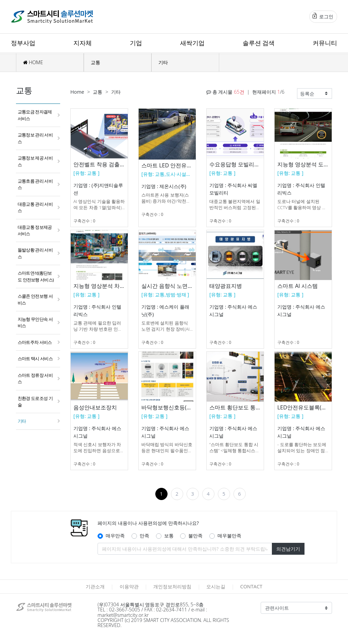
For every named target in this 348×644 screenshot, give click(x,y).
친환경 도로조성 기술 (35, 401)
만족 (144, 536)
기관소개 (95, 586)
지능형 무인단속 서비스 (35, 322)
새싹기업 (192, 43)
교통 (95, 62)
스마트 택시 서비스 (35, 358)
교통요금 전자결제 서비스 (35, 115)
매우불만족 (229, 536)
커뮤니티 (325, 43)
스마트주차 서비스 (35, 342)
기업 (136, 43)
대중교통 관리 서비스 (35, 207)
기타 (163, 62)
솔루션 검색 (259, 43)
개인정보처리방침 (172, 586)
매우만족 (115, 536)
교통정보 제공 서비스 (35, 161)
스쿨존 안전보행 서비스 (35, 299)
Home (77, 92)
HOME (33, 62)
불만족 (195, 536)
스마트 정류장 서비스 (35, 378)
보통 (169, 536)
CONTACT (251, 586)
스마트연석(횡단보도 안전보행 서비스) (36, 276)
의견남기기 (288, 549)
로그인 (323, 16)
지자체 (83, 43)
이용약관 (129, 586)
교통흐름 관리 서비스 (35, 184)
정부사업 (23, 43)
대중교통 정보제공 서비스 (35, 230)
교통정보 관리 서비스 (35, 138)
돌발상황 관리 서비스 (35, 253)
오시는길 (216, 586)
